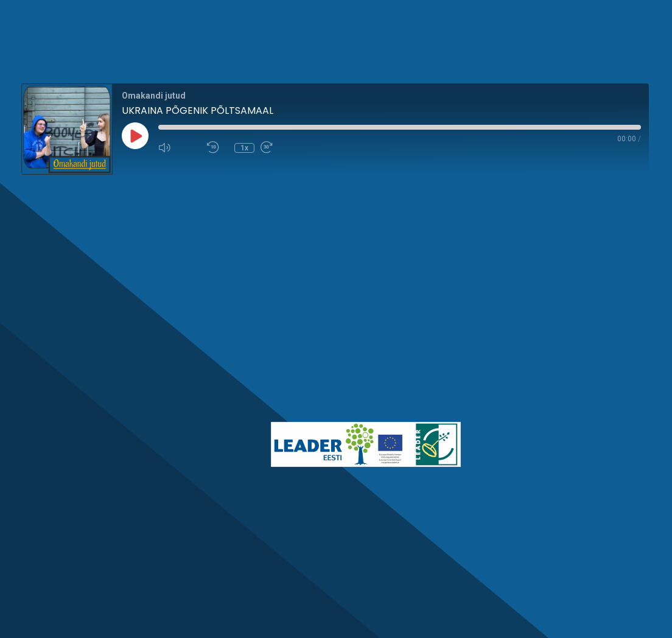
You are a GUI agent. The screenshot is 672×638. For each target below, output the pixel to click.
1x (244, 148)
